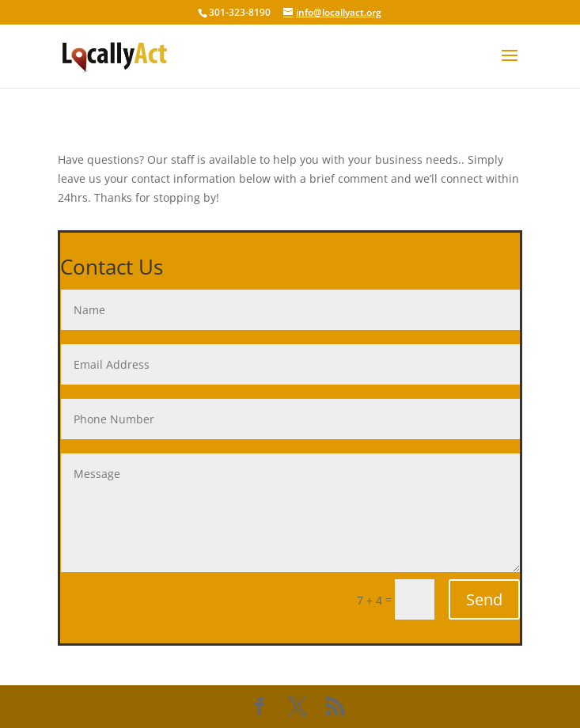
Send (484, 599)
